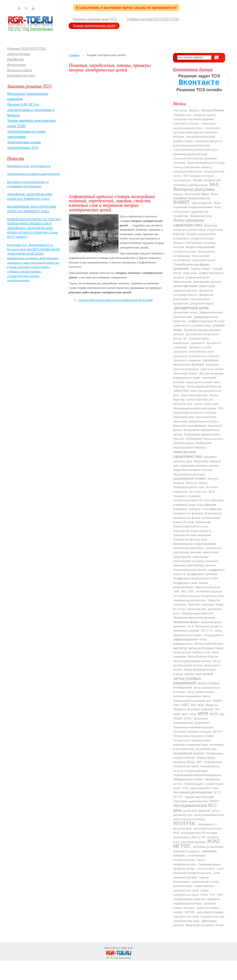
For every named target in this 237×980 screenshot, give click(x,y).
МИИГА (218, 701)
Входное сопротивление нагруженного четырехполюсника (194, 236)
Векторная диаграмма (194, 189)
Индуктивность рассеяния (189, 474)
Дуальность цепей (200, 347)
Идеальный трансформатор (190, 426)
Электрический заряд (186, 921)
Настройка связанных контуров (192, 732)
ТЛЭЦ (204, 895)
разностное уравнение (197, 811)
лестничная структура (209, 591)
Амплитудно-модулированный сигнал (195, 126)
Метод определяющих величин (192, 661)
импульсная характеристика (188, 454)
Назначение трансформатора (190, 721)
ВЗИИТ (182, 202)
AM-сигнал (180, 110)
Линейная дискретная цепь (190, 600)
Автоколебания (212, 110)
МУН (203, 714)
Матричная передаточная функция (194, 618)
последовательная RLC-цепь (196, 808)
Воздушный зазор (201, 216)
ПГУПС (178, 797)
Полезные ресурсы (21, 75)
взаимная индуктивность (192, 198)
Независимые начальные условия (194, 736)
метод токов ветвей (199, 674)
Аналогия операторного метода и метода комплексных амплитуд (199, 165)
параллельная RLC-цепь (204, 788)
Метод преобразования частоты (197, 663)
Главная (74, 55)
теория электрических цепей (191, 893)
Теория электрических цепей (94, 25)
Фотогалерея (16, 65)
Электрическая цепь (212, 917)
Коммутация (203, 522)
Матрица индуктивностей (197, 613)
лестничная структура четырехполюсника (199, 596)
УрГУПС (190, 912)
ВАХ (214, 184)
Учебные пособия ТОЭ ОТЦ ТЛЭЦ (153, 19)
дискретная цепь (191, 308)
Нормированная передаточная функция (197, 775)
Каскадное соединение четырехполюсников (187, 498)
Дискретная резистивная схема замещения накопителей (193, 299)
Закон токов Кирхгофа (194, 395)
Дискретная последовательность (193, 293)
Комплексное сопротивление (195, 544)
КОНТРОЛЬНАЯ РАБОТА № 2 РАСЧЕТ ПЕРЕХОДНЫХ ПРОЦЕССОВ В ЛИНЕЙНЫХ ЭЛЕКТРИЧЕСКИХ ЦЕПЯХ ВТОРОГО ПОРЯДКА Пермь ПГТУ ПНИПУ (34, 228)
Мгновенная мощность (209, 626)
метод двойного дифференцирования (198, 637)
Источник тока (198, 492)
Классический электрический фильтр (197, 515)
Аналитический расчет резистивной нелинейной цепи (198, 143)
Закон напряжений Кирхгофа (204, 386)
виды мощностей (202, 203)
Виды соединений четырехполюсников (197, 205)
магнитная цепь (197, 609)
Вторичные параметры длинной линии (195, 228)
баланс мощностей (207, 180)
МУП (214, 714)
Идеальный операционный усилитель (196, 421)
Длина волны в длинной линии (192, 325)
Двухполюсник (183, 282)
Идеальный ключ (206, 417)
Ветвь (215, 194)
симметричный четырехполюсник (189, 858)
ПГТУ (217, 792)
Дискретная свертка (202, 304)
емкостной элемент (212, 369)
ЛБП (191, 591)
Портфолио (16, 59)
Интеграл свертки (197, 483)
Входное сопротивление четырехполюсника (194, 249)
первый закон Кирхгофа (199, 797)
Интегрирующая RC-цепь (189, 487)
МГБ (190, 626)
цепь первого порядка (210, 912)
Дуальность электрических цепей (194, 352)
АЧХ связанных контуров (198, 176)
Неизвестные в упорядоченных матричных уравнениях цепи (192, 742)
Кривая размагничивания (190, 585)
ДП (185, 338)
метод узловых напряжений (187, 680)
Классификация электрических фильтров (197, 511)
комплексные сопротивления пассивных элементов (196, 559)
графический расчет (198, 277)
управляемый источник (187, 904)
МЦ (222, 714)
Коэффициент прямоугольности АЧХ (196, 578)
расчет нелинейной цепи (209, 815)
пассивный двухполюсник (193, 792)
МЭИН (178, 718)
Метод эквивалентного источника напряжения (194, 694)
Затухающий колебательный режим (195, 408)
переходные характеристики (190, 801)
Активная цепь (182, 115)
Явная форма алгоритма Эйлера (205, 925)
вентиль (178, 194)
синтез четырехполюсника (189, 862)
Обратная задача (194, 784)
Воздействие (181, 216)
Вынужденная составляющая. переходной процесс (195, 258)
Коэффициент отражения (202, 574)
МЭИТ (188, 718)
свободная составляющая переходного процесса (198, 849)
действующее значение (207, 282)
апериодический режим (188, 171)
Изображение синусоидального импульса (192, 445)
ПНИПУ (214, 801)
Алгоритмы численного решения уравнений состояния (193, 121)
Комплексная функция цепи (190, 539)
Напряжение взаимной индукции (193, 727)
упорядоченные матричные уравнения (197, 899)
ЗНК (221, 408)
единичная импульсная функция (196, 362)
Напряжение (202, 723)
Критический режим (208, 587)
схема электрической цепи (196, 875)
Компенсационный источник (191, 526)
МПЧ (185, 714)
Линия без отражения (201, 604)
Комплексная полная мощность (192, 531)
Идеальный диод (184, 417)
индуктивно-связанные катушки (193, 470)
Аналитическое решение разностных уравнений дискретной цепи (196, 152)
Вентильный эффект (197, 194)
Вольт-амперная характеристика (188, 222)
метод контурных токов (206, 648)
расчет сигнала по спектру (189, 819)
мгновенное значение (186, 631)
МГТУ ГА (207, 631)
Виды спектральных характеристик (197, 209)
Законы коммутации (206, 404)
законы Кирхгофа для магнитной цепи (193, 402)
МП (217, 709)
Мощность (212, 705)
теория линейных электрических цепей (194, 888)
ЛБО (184, 591)
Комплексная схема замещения (192, 535)
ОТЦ (185, 788)
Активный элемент (205, 115)
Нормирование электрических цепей (198, 764)
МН (193, 705)
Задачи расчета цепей (199, 382)
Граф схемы (190, 273)
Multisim (194, 110)
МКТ (186, 705)
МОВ (200, 705)
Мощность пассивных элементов (193, 709)
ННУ (200, 762)
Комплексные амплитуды (189, 548)
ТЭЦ (220, 895)
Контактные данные (193, 69)
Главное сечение (200, 269)
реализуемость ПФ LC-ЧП (189, 837)
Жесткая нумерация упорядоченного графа (198, 376)
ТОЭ (212, 895)
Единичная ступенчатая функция (196, 367)
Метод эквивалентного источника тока (192, 698)
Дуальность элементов (187, 360)
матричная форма (186, 622)
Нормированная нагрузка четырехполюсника (196, 768)
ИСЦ (212, 492)
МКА (177, 705)
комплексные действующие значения (197, 550)
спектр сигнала (206, 869)
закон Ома (181, 390)
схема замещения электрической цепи (198, 871)
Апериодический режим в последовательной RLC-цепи (115, 300)
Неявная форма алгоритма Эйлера (194, 760)
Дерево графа (207, 286)
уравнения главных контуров (194, 906)
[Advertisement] (54, 133)
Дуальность (198, 343)
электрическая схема (186, 917)
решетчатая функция (193, 842)
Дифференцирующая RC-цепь (206, 321)
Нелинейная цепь (206, 749)
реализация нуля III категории (199, 833)
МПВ (177, 714)
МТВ (193, 714)
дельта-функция (185, 286)
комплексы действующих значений (195, 565)
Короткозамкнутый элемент (190, 570)
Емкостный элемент (186, 373)
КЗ (201, 500)
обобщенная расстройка (188, 779)
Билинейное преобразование (191, 185)
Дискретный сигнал (185, 312)
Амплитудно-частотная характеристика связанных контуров (197, 132)
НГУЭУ (218, 732)
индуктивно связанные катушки (200, 466)
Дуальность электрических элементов (196, 356)
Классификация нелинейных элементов (195, 507)
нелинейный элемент (189, 753)
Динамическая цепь (185, 290)
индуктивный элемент (190, 478)
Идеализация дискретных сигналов (195, 413)
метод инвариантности (190, 642)
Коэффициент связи (185, 583)
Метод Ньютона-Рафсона (203, 657)
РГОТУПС (185, 823)
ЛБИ (176, 591)
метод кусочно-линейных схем (192, 652)
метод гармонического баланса (197, 633)
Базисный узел (182, 180)
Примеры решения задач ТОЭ (95, 19)
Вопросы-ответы (19, 70)
